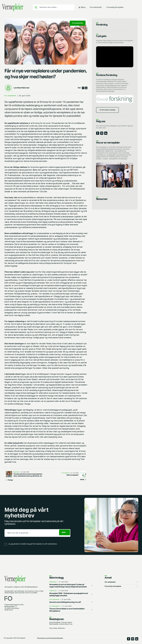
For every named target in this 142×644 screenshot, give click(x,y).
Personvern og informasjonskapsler (50, 638)
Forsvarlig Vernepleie (115, 8)
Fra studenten (10, 96)
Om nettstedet (96, 8)
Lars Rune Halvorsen (21, 88)
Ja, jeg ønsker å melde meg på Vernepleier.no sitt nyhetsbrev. (33, 544)
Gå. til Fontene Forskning (110, 112)
